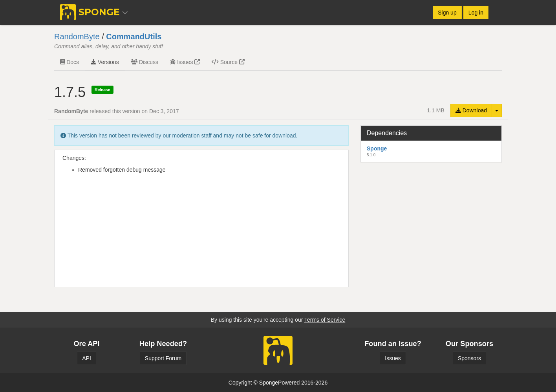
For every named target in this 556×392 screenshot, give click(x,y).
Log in (476, 13)
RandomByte (77, 37)
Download (471, 110)
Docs (69, 62)
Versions (105, 62)
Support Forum (163, 358)
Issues (185, 62)
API (87, 358)
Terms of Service (325, 320)
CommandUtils (134, 37)
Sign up (447, 13)
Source (228, 62)
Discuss (144, 62)
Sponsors (469, 358)
